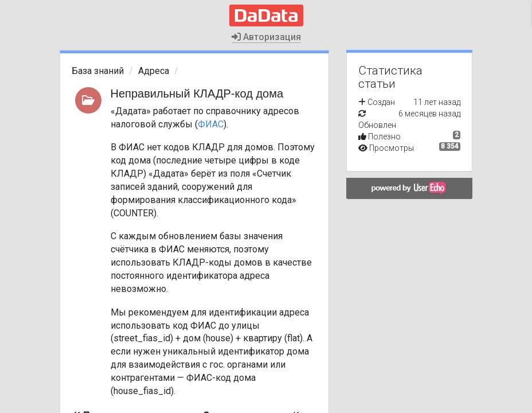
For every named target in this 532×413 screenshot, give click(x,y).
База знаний (98, 71)
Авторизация (266, 37)
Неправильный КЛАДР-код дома (197, 93)
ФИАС (211, 124)
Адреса (154, 71)
